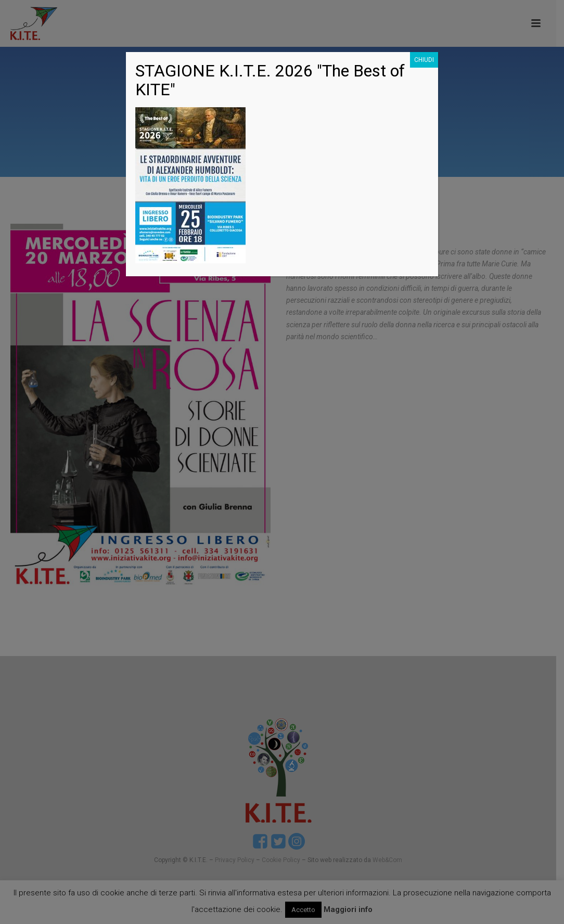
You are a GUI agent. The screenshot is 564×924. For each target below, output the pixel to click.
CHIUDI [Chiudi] (424, 60)
